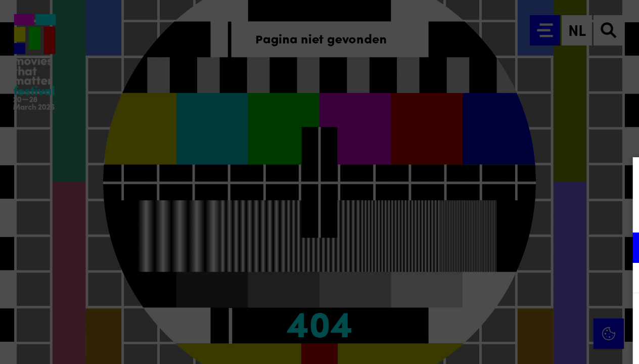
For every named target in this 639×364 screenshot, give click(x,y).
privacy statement (513, 215)
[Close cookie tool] (623, 175)
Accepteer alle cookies (553, 316)
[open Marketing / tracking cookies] (623, 279)
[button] (543, 247)
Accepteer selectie (553, 345)
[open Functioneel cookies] (623, 249)
